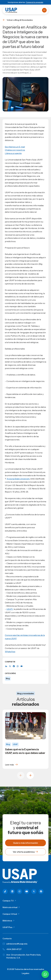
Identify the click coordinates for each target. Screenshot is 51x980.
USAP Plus (7, 927)
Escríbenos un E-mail (15, 147)
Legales (25, 973)
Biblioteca (7, 921)
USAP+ (10, 609)
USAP (15, 744)
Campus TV (8, 901)
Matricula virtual (10, 907)
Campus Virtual (10, 914)
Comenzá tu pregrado (35, 2)
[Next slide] (30, 775)
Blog (8, 678)
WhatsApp (10, 652)
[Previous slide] (21, 775)
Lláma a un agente (13, 153)
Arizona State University (18, 479)
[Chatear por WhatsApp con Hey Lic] (45, 974)
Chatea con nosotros (15, 150)
